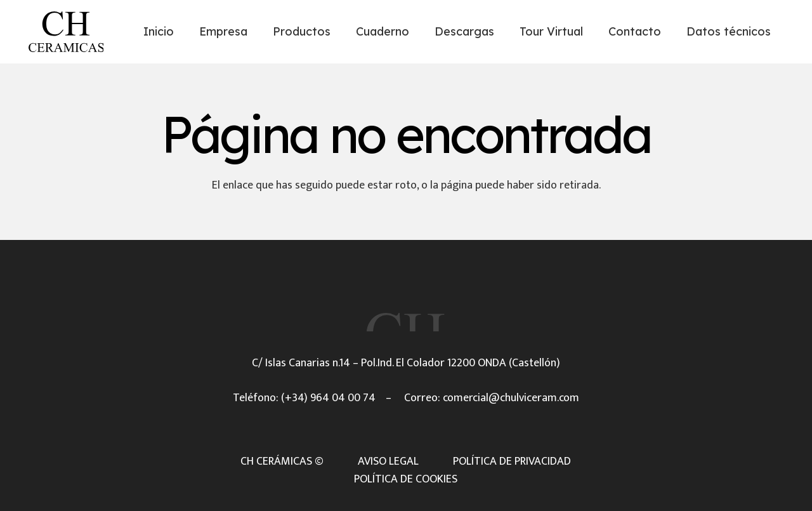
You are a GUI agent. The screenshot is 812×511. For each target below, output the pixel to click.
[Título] (66, 32)
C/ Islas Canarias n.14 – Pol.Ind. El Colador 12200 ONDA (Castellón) (406, 363)
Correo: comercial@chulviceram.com (492, 398)
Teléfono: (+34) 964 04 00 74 (304, 398)
